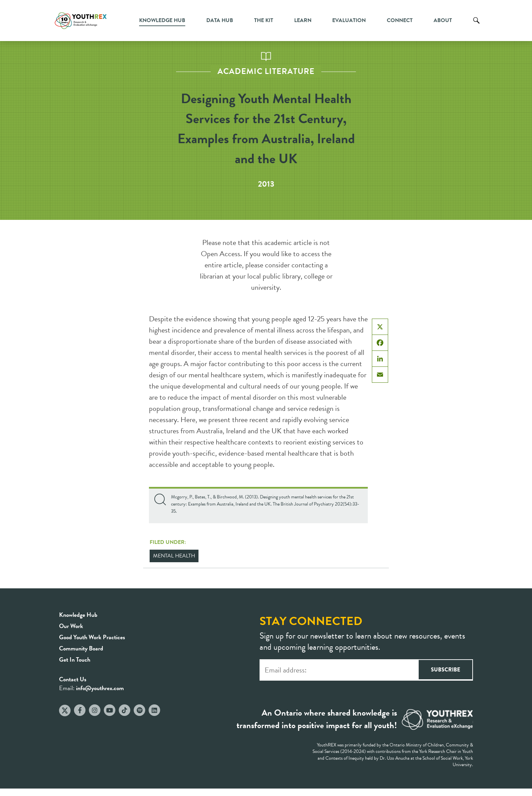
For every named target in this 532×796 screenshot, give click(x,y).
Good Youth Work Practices (92, 637)
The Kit (264, 20)
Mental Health (174, 556)
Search (476, 25)
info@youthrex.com (100, 688)
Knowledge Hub (162, 20)
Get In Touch (75, 659)
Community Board (81, 648)
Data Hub (220, 20)
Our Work (71, 626)
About (443, 20)
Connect (400, 20)
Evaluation (349, 20)
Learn (303, 20)
